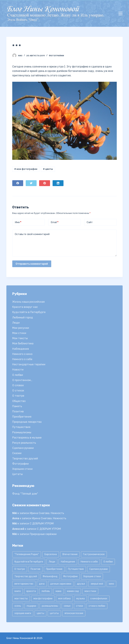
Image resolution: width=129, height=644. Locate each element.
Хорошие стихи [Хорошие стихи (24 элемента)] (92, 576)
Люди (16, 323)
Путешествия (21, 427)
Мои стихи (19, 333)
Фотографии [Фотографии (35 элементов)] (70, 576)
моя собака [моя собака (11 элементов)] (64, 599)
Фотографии (56, 56)
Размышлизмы (22, 432)
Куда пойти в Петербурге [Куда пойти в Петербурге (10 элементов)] (29, 562)
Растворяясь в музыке (27, 438)
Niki (15, 513)
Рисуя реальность (24, 443)
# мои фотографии (26, 169)
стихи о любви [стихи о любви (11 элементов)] (97, 606)
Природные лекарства (27, 422)
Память (17, 406)
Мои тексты (20, 338)
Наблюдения (21, 349)
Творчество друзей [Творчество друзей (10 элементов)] (26, 576)
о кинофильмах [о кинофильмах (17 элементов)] (99, 599)
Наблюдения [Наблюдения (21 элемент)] (68, 562)
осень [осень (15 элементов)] (18, 606)
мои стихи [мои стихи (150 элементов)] (90, 591)
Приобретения (22, 417)
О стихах (18, 391)
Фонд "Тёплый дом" (25, 494)
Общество (19, 401)
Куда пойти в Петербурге (29, 312)
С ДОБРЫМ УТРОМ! (42, 523)
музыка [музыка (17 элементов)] (80, 599)
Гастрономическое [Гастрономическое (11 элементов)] (94, 554)
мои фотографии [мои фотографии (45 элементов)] (43, 599)
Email (55, 222)
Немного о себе (22, 359)
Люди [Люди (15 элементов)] (52, 562)
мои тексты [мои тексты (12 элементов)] (21, 599)
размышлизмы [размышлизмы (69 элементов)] (50, 606)
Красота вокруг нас (25, 307)
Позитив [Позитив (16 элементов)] (35, 569)
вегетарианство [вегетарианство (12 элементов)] (24, 584)
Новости (18, 370)
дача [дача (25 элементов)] (42, 584)
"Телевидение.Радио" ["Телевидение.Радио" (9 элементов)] (27, 554)
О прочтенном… (22, 380)
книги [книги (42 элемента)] (18, 591)
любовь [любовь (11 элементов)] (46, 591)
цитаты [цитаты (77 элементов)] (54, 613)
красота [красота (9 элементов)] (31, 591)
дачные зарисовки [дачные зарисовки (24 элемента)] (61, 584)
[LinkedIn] (58, 183)
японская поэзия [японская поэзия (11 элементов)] (74, 613)
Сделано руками (23, 448)
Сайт (90, 222)
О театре (18, 396)
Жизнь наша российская (28, 302)
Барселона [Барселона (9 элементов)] (51, 554)
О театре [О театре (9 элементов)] (20, 569)
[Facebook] (18, 183)
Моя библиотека (23, 343)
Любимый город (23, 317)
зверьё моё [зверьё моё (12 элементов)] (97, 584)
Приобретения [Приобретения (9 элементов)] (54, 569)
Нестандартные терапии (29, 364)
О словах (18, 385)
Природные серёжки (43, 534)
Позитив (18, 411)
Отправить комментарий (32, 264)
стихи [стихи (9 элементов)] (80, 606)
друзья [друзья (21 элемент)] (81, 584)
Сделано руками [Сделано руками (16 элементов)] (99, 569)
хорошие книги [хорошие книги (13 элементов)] (23, 613)
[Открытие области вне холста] (121, 13)
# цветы (48, 169)
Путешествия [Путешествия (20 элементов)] (76, 569)
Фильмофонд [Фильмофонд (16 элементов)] (50, 576)
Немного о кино (22, 354)
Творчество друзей (25, 459)
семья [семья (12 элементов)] (67, 606)
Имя (18, 222)
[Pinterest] (45, 183)
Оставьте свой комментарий (32, 234)
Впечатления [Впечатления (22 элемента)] (70, 554)
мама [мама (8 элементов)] (58, 591)
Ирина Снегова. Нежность (47, 513)
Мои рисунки (21, 328)
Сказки (17, 453)
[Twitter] (31, 183)
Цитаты (17, 474)
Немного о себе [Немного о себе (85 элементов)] (89, 562)
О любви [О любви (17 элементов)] (108, 562)
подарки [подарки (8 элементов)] (31, 606)
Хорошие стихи (22, 469)
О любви (18, 375)
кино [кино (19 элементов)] (111, 584)
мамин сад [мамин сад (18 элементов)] (73, 591)
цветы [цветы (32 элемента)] (40, 613)
